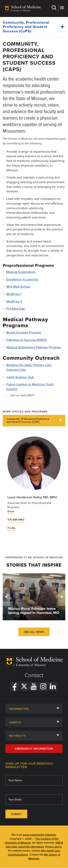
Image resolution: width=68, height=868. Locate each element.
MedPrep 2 (14, 301)
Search (54, 8)
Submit (16, 814)
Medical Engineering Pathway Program (34, 347)
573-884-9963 (16, 520)
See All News (34, 632)
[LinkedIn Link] (53, 686)
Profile (12, 528)
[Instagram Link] (43, 686)
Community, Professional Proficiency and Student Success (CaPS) (28, 421)
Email (11, 512)
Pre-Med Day (16, 309)
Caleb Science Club (20, 377)
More (62, 8)
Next (62, 597)
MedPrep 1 (14, 294)
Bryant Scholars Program (24, 332)
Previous (6, 597)
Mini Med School (18, 287)
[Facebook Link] (15, 686)
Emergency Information (34, 749)
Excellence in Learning (22, 279)
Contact (34, 675)
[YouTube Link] (34, 686)
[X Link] (24, 686)
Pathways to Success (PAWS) (27, 340)
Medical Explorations (21, 272)
